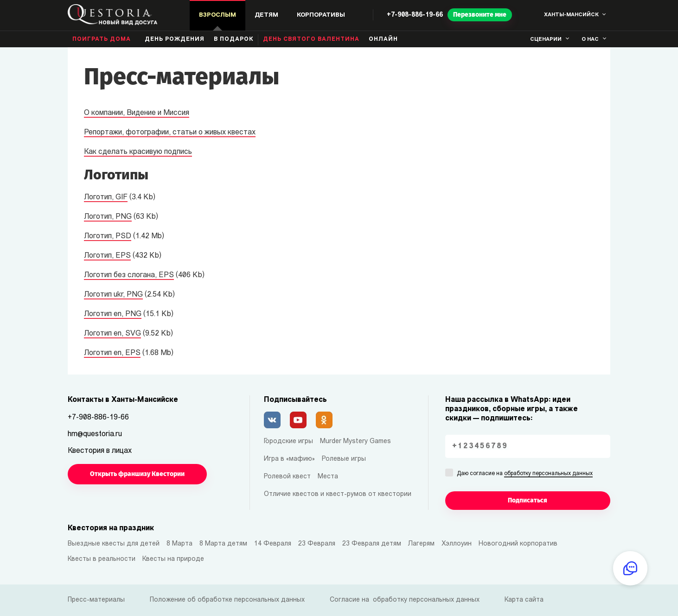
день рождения (175, 39)
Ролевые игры (344, 459)
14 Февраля (273, 544)
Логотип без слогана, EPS (129, 275)
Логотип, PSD (108, 236)
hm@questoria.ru (95, 434)
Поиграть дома (102, 39)
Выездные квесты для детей (114, 544)
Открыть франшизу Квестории (137, 474)
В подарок (234, 39)
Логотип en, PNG (113, 314)
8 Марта (179, 544)
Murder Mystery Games (355, 441)
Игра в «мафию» (289, 459)
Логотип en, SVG (112, 334)
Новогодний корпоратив (518, 544)
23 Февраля (317, 544)
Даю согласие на (525, 474)
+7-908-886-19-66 (415, 15)
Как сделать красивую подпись (138, 152)
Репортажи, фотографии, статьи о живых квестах (170, 133)
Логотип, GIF (106, 197)
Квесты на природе (173, 559)
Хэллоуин (457, 544)
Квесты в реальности (102, 559)
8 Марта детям (223, 544)
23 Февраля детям (372, 544)
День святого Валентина (311, 39)
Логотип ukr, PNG (113, 295)
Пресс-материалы (96, 600)
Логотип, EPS (107, 256)
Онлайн (383, 39)
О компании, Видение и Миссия (137, 113)
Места (328, 477)
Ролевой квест (287, 477)
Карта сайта (524, 600)
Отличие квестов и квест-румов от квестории (338, 494)
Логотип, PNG (108, 217)
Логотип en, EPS (112, 353)
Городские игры (288, 441)
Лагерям (421, 544)
